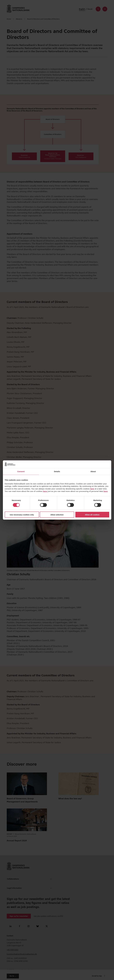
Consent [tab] (21, 471)
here (92, 489)
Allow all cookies (92, 515)
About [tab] (93, 471)
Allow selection (57, 515)
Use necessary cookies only (22, 515)
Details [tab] (57, 471)
